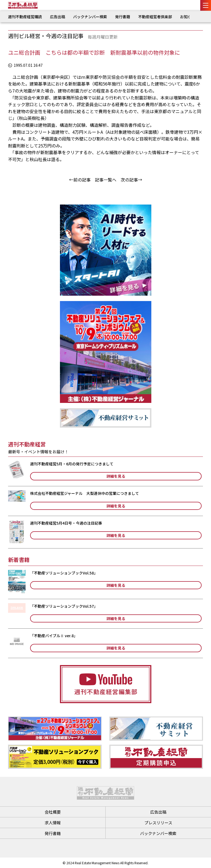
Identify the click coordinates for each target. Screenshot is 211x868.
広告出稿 (58, 17)
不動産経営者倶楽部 (155, 17)
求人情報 (53, 823)
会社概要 (53, 812)
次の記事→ (131, 180)
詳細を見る (116, 476)
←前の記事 (80, 180)
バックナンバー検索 (90, 17)
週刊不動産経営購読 (25, 17)
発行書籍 (123, 17)
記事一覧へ (106, 180)
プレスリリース (158, 823)
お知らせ (188, 17)
